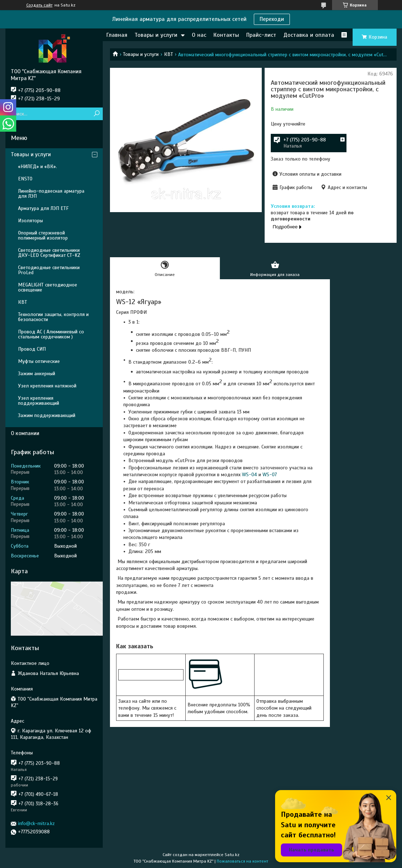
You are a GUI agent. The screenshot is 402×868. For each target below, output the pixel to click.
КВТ (169, 54)
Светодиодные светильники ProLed (49, 270)
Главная (117, 35)
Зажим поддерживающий (47, 415)
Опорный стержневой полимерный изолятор (43, 235)
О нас (199, 35)
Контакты (226, 35)
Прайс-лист (261, 35)
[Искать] (96, 114)
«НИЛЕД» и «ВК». (37, 166)
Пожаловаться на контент (242, 861)
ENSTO (25, 179)
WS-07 (270, 475)
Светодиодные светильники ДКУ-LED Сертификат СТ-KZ (49, 253)
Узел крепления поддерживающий (39, 401)
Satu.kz (232, 855)
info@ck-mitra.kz (36, 823)
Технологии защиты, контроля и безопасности (53, 317)
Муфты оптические (39, 361)
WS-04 (249, 475)
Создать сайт (39, 5)
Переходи (272, 19)
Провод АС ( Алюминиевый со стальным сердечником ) (51, 334)
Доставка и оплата (309, 35)
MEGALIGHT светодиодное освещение (48, 287)
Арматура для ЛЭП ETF (43, 208)
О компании (25, 433)
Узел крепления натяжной (47, 386)
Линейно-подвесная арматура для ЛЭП (51, 194)
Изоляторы (30, 221)
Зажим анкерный (37, 374)
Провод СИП (32, 349)
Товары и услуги (156, 35)
